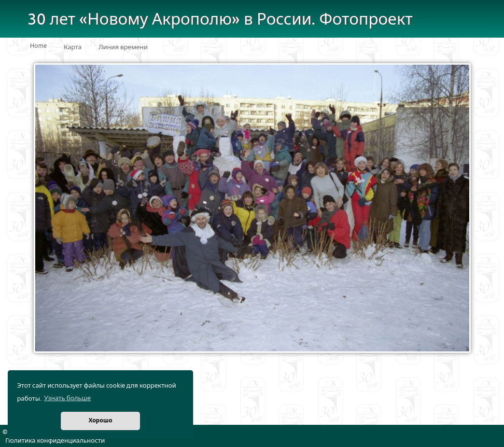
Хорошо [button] (100, 421)
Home (38, 46)
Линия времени (123, 47)
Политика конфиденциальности (55, 441)
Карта (73, 47)
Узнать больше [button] (67, 398)
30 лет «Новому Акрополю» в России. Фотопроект (220, 20)
